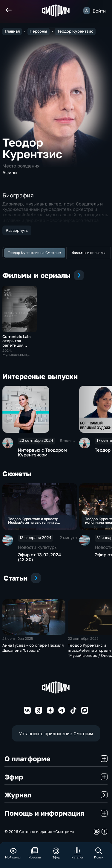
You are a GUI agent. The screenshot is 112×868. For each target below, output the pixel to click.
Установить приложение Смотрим (56, 733)
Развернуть (17, 230)
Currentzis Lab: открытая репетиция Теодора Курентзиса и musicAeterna (17, 348)
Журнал (56, 795)
